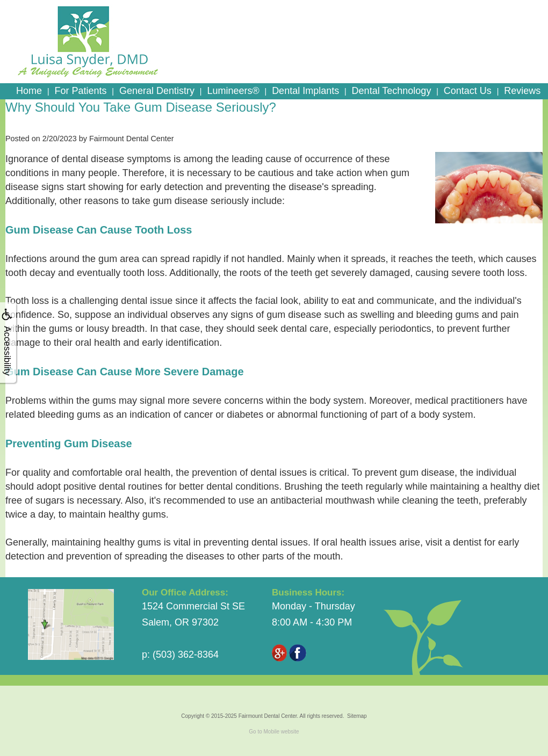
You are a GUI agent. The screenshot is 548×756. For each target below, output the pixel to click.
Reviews (522, 91)
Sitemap (357, 716)
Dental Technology (392, 91)
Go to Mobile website (274, 732)
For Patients (80, 91)
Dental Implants (305, 91)
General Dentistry (157, 91)
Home (29, 91)
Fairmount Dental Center (268, 716)
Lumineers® (233, 91)
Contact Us (468, 91)
